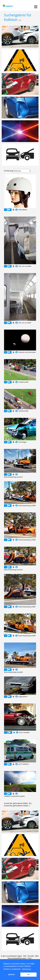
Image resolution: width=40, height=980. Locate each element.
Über (30, 958)
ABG (37, 956)
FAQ (25, 956)
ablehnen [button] (11, 975)
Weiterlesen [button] (27, 969)
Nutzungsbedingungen (17, 958)
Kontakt (31, 956)
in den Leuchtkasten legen (11, 956)
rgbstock (8, 6)
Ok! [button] (28, 975)
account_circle (17, 210)
